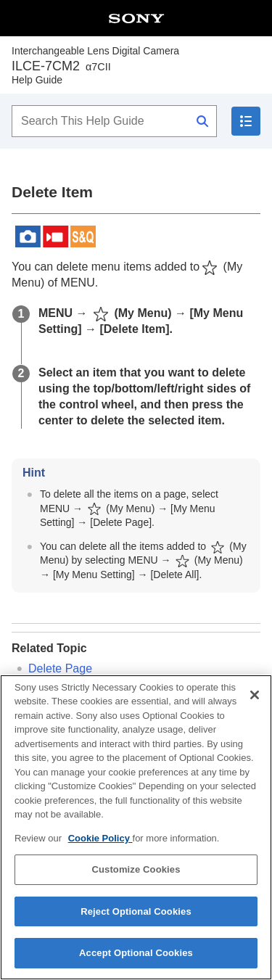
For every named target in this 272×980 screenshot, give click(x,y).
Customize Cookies (136, 869)
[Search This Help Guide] (114, 121)
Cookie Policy (100, 838)
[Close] (255, 695)
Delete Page (60, 668)
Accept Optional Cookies (136, 954)
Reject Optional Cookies (136, 911)
